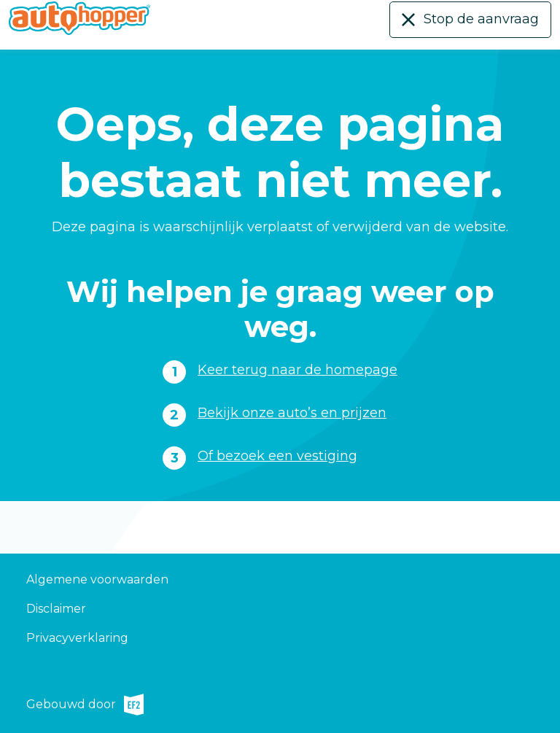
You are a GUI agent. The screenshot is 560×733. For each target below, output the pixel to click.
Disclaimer (56, 609)
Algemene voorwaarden (97, 579)
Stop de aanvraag (481, 19)
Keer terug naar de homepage (297, 370)
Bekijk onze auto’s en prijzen (292, 413)
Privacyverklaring (77, 638)
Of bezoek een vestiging (277, 456)
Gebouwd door (85, 705)
